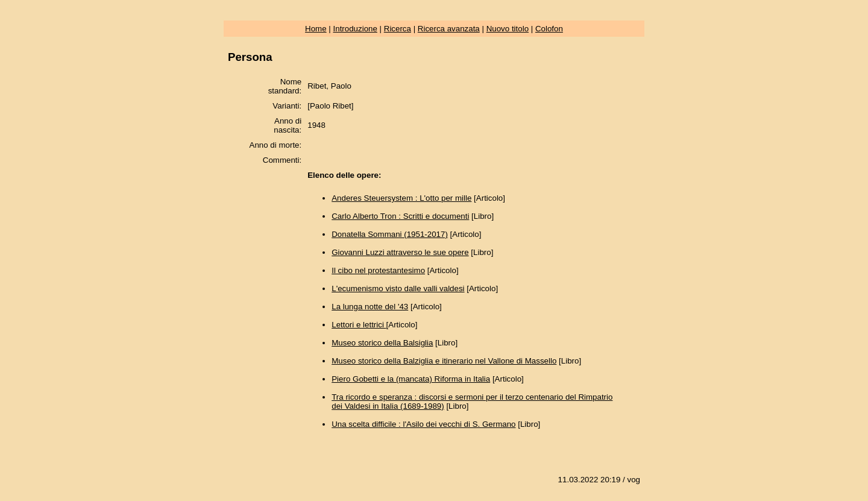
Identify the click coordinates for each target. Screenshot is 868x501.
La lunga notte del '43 (370, 307)
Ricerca (398, 29)
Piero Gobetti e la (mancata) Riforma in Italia (411, 379)
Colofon (549, 29)
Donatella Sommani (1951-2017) (390, 234)
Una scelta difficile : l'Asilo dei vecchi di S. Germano (423, 424)
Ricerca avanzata (449, 29)
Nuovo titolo (508, 29)
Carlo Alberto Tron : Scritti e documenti (400, 216)
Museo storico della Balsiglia (382, 343)
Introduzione (355, 29)
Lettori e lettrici (359, 325)
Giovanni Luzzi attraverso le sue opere (400, 252)
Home (316, 29)
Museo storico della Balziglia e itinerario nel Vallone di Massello (444, 361)
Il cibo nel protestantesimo (378, 270)
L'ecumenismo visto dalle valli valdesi (398, 288)
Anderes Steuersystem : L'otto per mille (401, 198)
